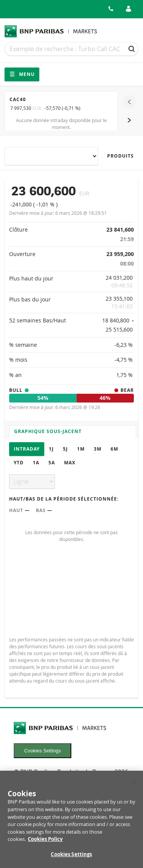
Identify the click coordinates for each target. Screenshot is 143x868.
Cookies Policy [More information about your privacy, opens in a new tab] (45, 843)
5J (65, 449)
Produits (121, 156)
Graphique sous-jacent (48, 431)
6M (114, 449)
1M (81, 449)
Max (70, 463)
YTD (19, 463)
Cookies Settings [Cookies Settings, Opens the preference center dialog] (71, 858)
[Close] (134, 786)
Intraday (27, 449)
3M (98, 449)
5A (52, 463)
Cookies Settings (43, 751)
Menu (22, 74)
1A (36, 463)
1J (51, 449)
